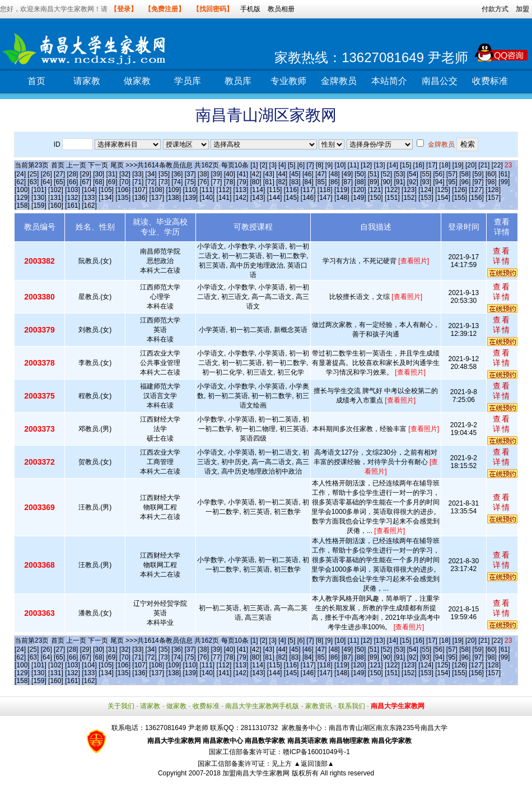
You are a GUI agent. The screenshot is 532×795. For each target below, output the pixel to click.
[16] (419, 165)
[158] (22, 205)
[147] (325, 198)
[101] (39, 190)
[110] (190, 190)
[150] (375, 198)
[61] (504, 174)
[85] (321, 182)
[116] (291, 190)
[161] (73, 205)
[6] (301, 165)
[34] (151, 174)
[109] (173, 190)
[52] (386, 174)
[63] (33, 182)
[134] (106, 198)
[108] (157, 190)
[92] (413, 182)
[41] (242, 174)
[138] (173, 198)
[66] (72, 182)
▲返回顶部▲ (314, 764)
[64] (46, 182)
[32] (125, 174)
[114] (258, 190)
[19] (458, 165)
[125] (443, 190)
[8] (319, 165)
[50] (360, 174)
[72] (151, 182)
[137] (157, 198)
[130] (39, 198)
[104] (89, 190)
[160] (56, 205)
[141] (224, 198)
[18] (445, 165)
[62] (20, 182)
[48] (334, 174)
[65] (59, 182)
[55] (426, 174)
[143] (258, 198)
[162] (89, 205)
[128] (493, 190)
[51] (374, 174)
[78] (230, 182)
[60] (491, 174)
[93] (426, 182)
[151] (392, 198)
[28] (72, 174)
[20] (471, 165)
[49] (347, 174)
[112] (224, 190)
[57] (452, 174)
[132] (73, 198)
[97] (478, 182)
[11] (353, 165)
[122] (392, 190)
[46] (308, 174)
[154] (443, 198)
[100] (22, 190)
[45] (295, 174)
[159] (39, 205)
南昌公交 (440, 81)
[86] (334, 182)
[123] (409, 190)
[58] (465, 174)
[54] (413, 174)
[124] (426, 190)
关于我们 (121, 706)
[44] (282, 174)
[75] (190, 182)
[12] (366, 165)
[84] (308, 182)
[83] (295, 182)
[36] (177, 174)
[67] (86, 182)
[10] (340, 165)
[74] (177, 182)
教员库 (238, 81)
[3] (273, 165)
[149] (359, 198)
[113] (241, 190)
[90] (386, 182)
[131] (56, 198)
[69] (112, 182)
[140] (207, 198)
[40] (230, 174)
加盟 (522, 9)
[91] (399, 182)
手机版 (250, 9)
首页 (36, 81)
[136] (140, 198)
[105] (106, 190)
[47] (321, 174)
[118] (325, 190)
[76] (203, 182)
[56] (439, 174)
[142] (241, 198)
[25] (33, 174)
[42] (255, 174)
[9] (329, 165)
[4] (282, 165)
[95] (452, 182)
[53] (399, 174)
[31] (112, 174)
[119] (342, 190)
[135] (123, 198)
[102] (56, 190)
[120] (359, 190)
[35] (164, 174)
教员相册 (281, 9)
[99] (504, 182)
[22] (497, 165)
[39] (216, 174)
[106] (123, 190)
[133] (89, 198)
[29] (86, 174)
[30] (99, 174)
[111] (207, 190)
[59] (478, 174)
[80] (255, 182)
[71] (138, 182)
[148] (342, 198)
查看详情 (502, 256)
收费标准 (490, 81)
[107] (140, 190)
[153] (426, 198)
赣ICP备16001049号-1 (316, 752)
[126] (459, 190)
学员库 (188, 81)
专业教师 (288, 81)
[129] (22, 198)
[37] (190, 174)
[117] (308, 190)
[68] (99, 182)
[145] (291, 198)
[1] (254, 165)
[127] (476, 190)
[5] (291, 165)
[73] (164, 182)
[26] (46, 174)
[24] (20, 174)
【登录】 (124, 9)
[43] (269, 174)
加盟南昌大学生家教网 (256, 773)
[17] (432, 165)
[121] (375, 190)
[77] (216, 182)
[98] (491, 182)
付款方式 (495, 9)
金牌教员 (339, 81)
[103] (73, 190)
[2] (263, 165)
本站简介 (389, 81)
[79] (242, 182)
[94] (439, 182)
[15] (405, 165)
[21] (484, 165)
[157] (493, 198)
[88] (360, 182)
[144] (275, 198)
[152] (409, 198)
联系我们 (352, 706)
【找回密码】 (213, 9)
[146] (308, 198)
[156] (476, 198)
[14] (393, 165)
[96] (465, 182)
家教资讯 (319, 706)
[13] (379, 165)
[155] (459, 198)
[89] (374, 182)
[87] (347, 182)
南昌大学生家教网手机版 (262, 706)
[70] (125, 182)
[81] (269, 182)
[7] (310, 165)
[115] (275, 190)
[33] (138, 174)
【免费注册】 (165, 9)
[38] (203, 174)
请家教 (87, 81)
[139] (190, 198)
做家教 (137, 81)
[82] (282, 182)
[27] (59, 174)
